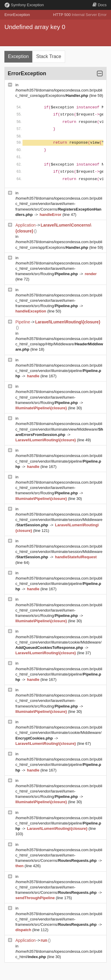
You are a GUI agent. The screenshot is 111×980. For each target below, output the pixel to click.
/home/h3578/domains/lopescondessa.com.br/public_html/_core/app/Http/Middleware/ (59, 344)
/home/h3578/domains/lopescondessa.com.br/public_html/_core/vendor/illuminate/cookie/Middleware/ (59, 642)
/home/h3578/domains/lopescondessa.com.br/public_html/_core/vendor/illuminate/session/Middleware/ (59, 520)
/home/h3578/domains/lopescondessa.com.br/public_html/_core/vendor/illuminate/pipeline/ (59, 371)
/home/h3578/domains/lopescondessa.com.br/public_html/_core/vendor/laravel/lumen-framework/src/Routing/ (59, 268)
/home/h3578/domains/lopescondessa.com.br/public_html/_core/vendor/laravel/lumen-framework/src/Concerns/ (59, 855)
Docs (99, 5)
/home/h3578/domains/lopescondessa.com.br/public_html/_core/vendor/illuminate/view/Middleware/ (59, 429)
